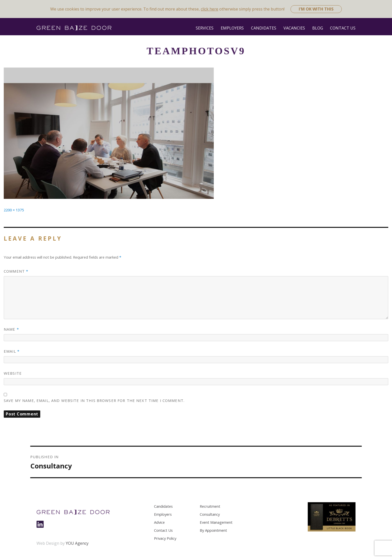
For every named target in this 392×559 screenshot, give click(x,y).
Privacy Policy (165, 538)
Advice (159, 522)
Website (13, 373)
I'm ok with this (316, 9)
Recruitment (210, 506)
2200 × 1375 (14, 210)
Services (205, 28)
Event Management (216, 522)
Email (12, 351)
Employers (232, 28)
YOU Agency (77, 543)
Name (11, 329)
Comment (16, 271)
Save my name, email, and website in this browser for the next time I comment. (94, 400)
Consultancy (210, 514)
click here (209, 9)
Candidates (264, 28)
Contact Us (343, 28)
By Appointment (213, 530)
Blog (318, 28)
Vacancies (294, 28)
